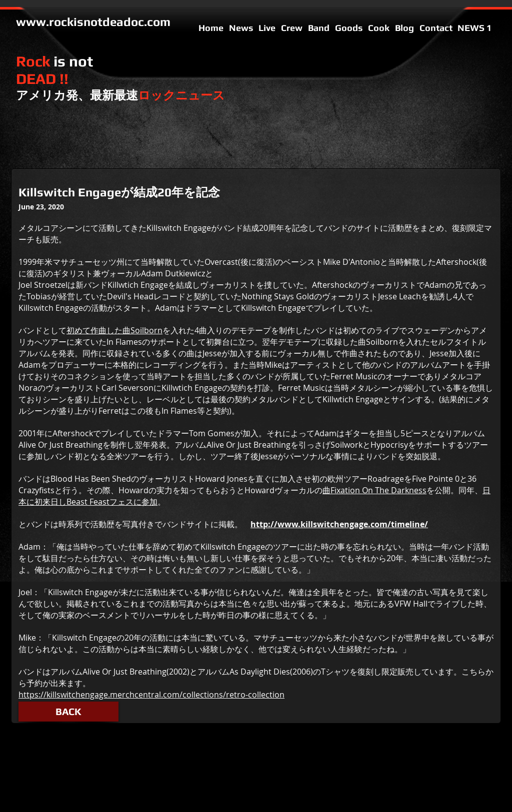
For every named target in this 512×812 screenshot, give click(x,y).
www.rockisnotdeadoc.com (93, 22)
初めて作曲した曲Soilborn (114, 330)
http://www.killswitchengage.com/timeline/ (339, 524)
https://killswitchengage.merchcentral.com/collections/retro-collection (151, 695)
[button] (68, 712)
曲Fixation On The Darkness (374, 490)
